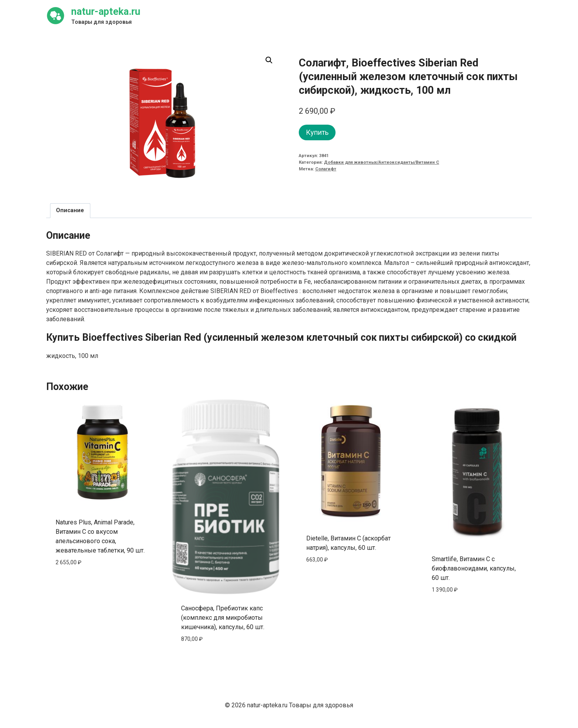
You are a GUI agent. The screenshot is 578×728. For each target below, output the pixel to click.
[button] (269, 60)
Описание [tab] (70, 210)
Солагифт (326, 169)
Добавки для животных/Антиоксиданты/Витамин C (381, 162)
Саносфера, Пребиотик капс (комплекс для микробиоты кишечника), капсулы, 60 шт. (223, 618)
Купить (317, 132)
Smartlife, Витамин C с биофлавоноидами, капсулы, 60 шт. (474, 568)
